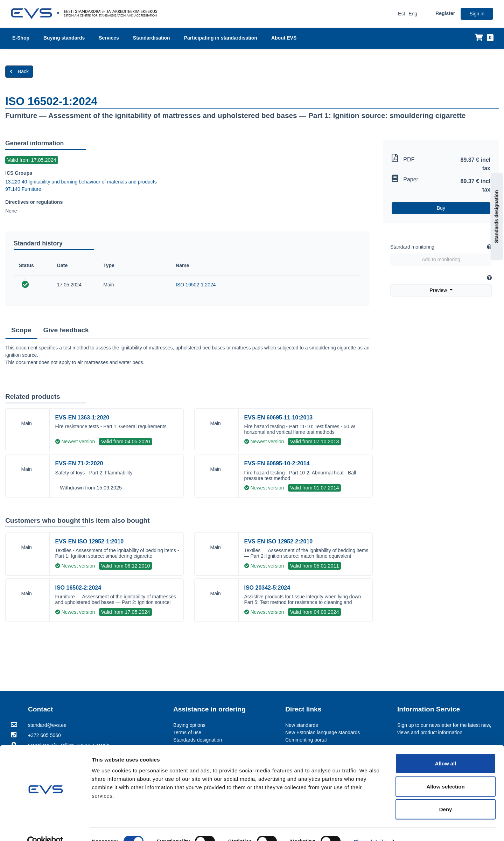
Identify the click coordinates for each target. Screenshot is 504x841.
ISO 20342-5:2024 (267, 588)
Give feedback (66, 330)
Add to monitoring (441, 259)
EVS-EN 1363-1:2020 (82, 418)
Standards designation (497, 217)
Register (445, 13)
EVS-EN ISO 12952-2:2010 (279, 541)
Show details (370, 827)
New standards (302, 725)
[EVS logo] (87, 14)
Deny (446, 795)
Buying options (189, 725)
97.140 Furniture (23, 189)
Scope (21, 330)
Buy (441, 208)
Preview (439, 290)
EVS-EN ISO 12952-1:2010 (90, 541)
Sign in (477, 14)
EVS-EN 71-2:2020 (79, 463)
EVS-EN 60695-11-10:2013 (279, 418)
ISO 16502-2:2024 (78, 588)
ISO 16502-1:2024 (196, 285)
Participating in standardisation (221, 38)
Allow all (446, 749)
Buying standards (64, 38)
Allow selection (445, 772)
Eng (413, 14)
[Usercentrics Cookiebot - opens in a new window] (45, 827)
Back (19, 71)
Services (109, 38)
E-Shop (21, 38)
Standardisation (152, 38)
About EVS (284, 38)
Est (401, 14)
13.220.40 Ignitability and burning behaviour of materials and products (81, 182)
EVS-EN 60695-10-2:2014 (277, 463)
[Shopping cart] (484, 38)
